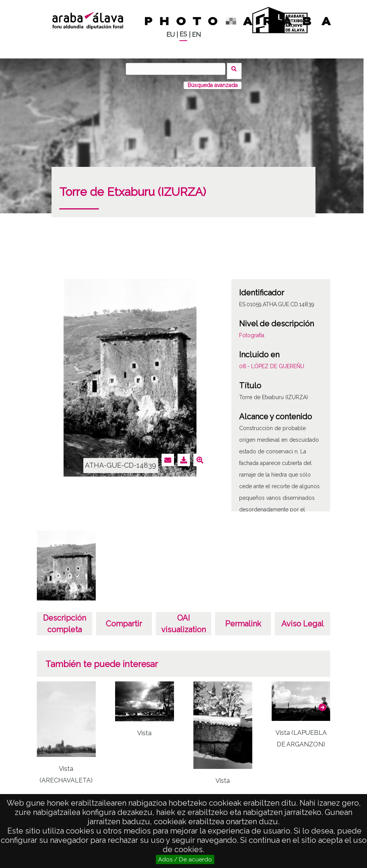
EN (196, 35)
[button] (322, 703)
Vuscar (237, 69)
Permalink (243, 619)
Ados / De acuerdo (185, 859)
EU (171, 35)
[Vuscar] (178, 69)
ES (183, 34)
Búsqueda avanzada (213, 81)
